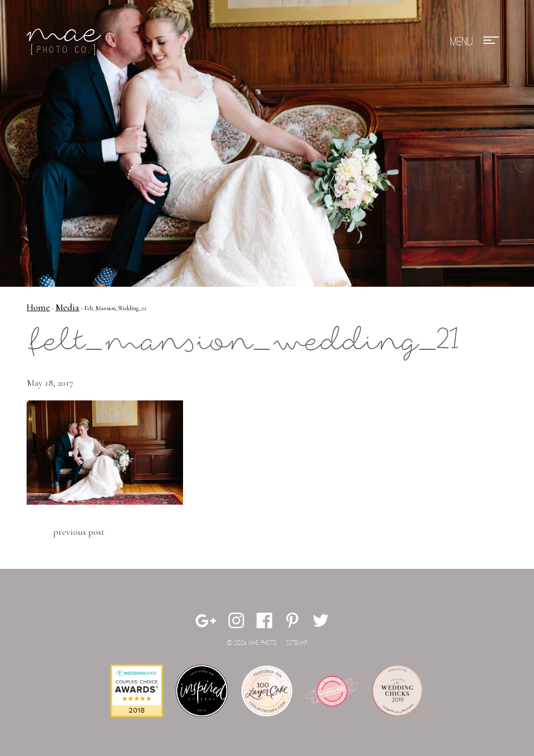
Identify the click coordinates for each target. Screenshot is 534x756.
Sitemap (297, 643)
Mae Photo (66, 42)
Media (67, 307)
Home (38, 307)
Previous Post (79, 532)
